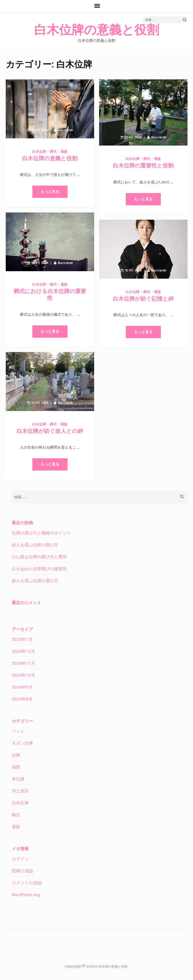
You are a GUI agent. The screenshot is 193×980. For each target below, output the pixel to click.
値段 (16, 767)
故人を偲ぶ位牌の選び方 (35, 545)
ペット (18, 731)
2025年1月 (22, 639)
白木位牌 (39, 152)
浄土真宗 (20, 791)
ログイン (20, 859)
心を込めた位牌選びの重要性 (39, 569)
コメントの (27, 883)
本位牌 (18, 779)
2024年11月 (23, 663)
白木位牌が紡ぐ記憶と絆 (143, 299)
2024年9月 (22, 687)
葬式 (53, 152)
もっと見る (50, 192)
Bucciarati (65, 130)
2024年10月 (23, 675)
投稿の (22, 871)
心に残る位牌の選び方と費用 (39, 557)
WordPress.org (26, 895)
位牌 (16, 755)
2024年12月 (23, 651)
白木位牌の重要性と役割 (143, 166)
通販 (64, 152)
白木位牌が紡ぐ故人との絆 (50, 431)
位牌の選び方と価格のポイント (41, 533)
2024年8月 (22, 699)
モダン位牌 (22, 743)
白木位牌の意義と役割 (97, 30)
